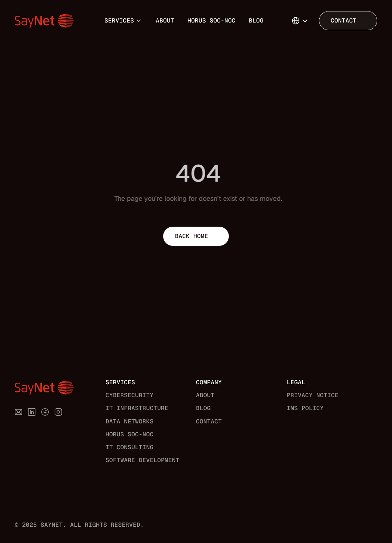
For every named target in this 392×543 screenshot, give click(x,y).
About (165, 20)
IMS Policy (305, 408)
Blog (256, 20)
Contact (209, 421)
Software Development (142, 460)
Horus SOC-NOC (212, 20)
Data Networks (130, 421)
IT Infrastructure (137, 408)
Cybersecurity (130, 395)
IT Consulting (130, 447)
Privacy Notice (313, 395)
